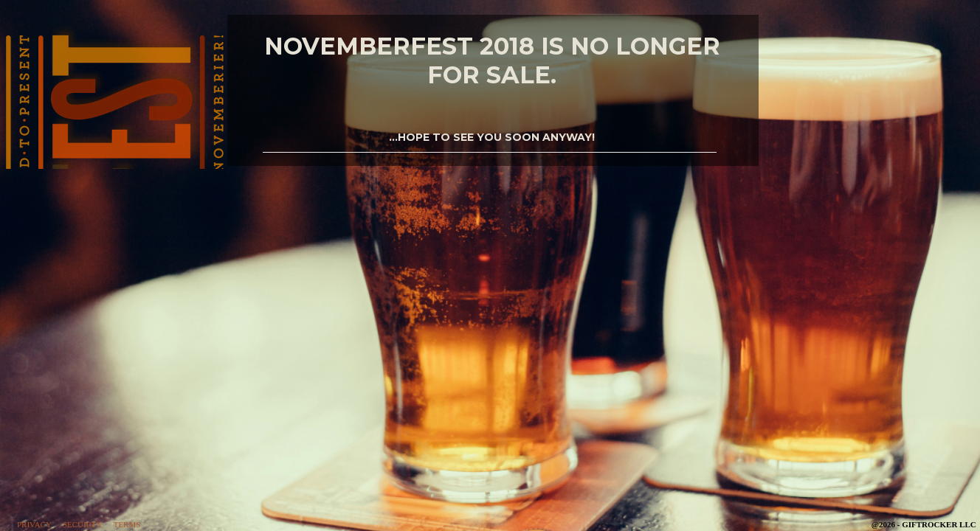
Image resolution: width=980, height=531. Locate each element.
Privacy (34, 524)
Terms (127, 524)
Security (83, 524)
